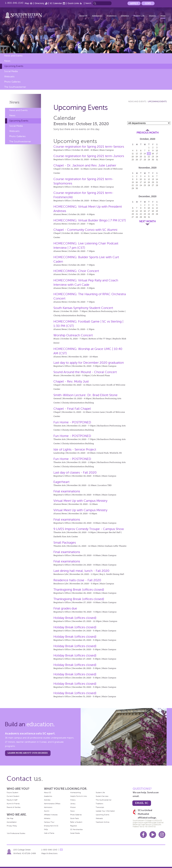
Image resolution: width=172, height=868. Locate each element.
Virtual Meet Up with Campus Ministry (80, 501)
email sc (142, 803)
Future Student (12, 792)
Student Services (102, 796)
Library (73, 804)
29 (149, 160)
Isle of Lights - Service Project (75, 449)
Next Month (147, 221)
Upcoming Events (14, 66)
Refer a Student (76, 822)
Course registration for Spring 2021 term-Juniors (89, 156)
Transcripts (100, 807)
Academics (111, 16)
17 (157, 154)
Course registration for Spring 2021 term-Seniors (89, 147)
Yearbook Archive (103, 822)
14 (145, 154)
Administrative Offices (52, 804)
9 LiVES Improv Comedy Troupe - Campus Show (89, 529)
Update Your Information (105, 811)
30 (153, 160)
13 (141, 154)
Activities (47, 800)
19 (137, 157)
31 (157, 160)
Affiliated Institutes (51, 815)
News (163, 16)
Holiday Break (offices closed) (75, 618)
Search (88, 3)
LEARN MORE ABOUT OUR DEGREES (28, 753)
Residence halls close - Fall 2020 (77, 580)
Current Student (13, 796)
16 (153, 154)
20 (141, 157)
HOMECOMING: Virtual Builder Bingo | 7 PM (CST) (90, 220)
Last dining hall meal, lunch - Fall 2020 (81, 571)
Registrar (74, 826)
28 (145, 160)
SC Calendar (56, 3)
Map (27, 3)
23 (153, 157)
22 (149, 157)
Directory (39, 3)
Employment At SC (51, 826)
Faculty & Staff (12, 800)
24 (157, 157)
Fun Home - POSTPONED (72, 422)
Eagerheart (61, 482)
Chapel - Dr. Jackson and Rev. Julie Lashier (85, 165)
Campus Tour (49, 822)
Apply (134, 3)
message (61, 850)
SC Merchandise (76, 829)
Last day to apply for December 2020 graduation (89, 363)
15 (149, 154)
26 (137, 160)
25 (133, 160)
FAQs (46, 829)
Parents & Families (14, 807)
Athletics (125, 16)
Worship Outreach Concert (73, 335)
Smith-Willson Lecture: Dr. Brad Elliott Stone (85, 395)
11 (133, 154)
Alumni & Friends (13, 804)
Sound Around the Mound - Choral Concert (85, 372)
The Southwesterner (15, 87)
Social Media (11, 71)
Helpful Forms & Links (79, 796)
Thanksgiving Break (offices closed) (79, 590)
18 (133, 157)
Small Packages (65, 543)
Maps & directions (49, 853)
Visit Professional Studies (16, 833)
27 (141, 160)
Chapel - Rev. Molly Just (71, 381)
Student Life (139, 16)
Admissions (48, 807)
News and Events (13, 56)
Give (148, 3)
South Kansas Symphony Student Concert (83, 308)
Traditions (99, 804)
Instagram (162, 835)
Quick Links (73, 3)
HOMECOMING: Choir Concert (76, 271)
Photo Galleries (12, 82)
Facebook (143, 835)
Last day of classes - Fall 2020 (75, 472)
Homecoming (76, 792)
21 (145, 157)
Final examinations (67, 491)
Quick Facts (74, 818)
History (73, 800)
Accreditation (12, 822)
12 (137, 154)
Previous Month (148, 133)
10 (157, 151)
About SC (83, 16)
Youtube (153, 835)
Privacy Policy (12, 826)
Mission (73, 807)
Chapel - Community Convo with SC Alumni (85, 230)
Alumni (152, 16)
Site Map (10, 818)
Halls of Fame (49, 833)
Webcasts (9, 77)
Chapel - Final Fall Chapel (72, 409)
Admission (97, 16)
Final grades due (65, 608)
